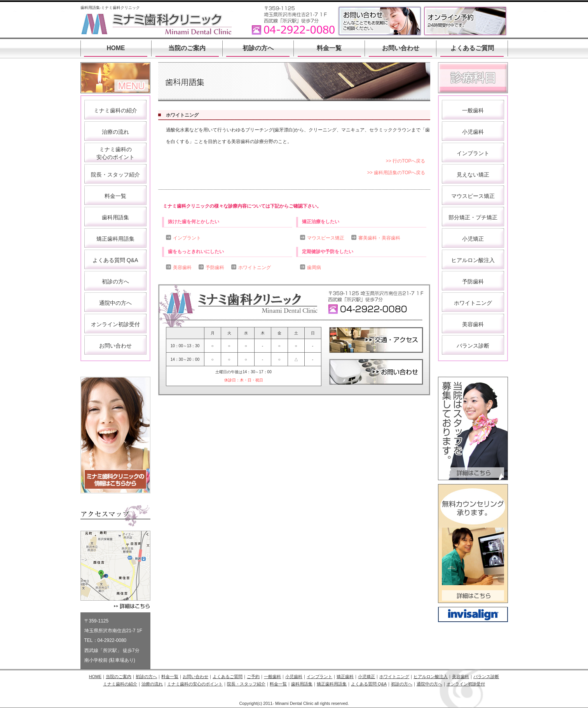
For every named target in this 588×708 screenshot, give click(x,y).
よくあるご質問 (472, 48)
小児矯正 (473, 239)
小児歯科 (473, 132)
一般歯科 (473, 110)
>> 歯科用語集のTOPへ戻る (396, 173)
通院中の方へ (115, 303)
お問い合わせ (401, 48)
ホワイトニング (255, 267)
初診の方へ (258, 48)
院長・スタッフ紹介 (115, 175)
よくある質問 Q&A (115, 260)
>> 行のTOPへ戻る (406, 161)
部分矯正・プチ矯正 (473, 217)
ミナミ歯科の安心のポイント (195, 684)
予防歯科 (215, 267)
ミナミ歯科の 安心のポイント (115, 153)
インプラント (187, 238)
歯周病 (314, 267)
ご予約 (253, 677)
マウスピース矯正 (326, 238)
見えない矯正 (473, 175)
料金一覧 (329, 48)
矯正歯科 (345, 677)
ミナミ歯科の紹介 (115, 110)
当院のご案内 (187, 48)
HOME (116, 48)
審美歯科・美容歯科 (379, 238)
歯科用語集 (115, 217)
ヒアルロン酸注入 (473, 260)
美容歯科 (182, 267)
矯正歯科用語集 (115, 239)
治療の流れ (115, 132)
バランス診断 (473, 346)
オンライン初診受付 (115, 324)
